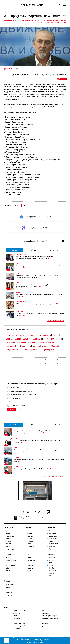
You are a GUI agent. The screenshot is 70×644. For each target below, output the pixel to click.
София (54, 346)
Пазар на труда (10, 549)
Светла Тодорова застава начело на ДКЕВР (36, 497)
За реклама (17, 608)
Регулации (19, 283)
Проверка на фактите (20, 611)
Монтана (10, 342)
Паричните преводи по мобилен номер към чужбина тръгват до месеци (40, 295)
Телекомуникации (11, 560)
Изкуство (30, 568)
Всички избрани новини (56, 321)
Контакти (16, 616)
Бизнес (29, 527)
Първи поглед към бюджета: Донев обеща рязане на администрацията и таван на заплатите (35, 257)
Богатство (30, 563)
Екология (52, 546)
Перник (32, 342)
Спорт (29, 571)
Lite (27, 554)
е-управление (10, 563)
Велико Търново (43, 335)
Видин (56, 335)
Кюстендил (49, 339)
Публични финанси (21, 254)
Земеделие (9, 544)
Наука (29, 558)
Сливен (36, 346)
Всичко (7, 581)
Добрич (27, 339)
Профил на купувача (19, 623)
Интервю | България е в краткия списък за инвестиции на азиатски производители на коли (37, 276)
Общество (52, 527)
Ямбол (54, 349)
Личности (30, 566)
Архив (20, 410)
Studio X (41, 641)
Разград (9, 346)
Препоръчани (54, 250)
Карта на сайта (46, 613)
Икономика (9, 527)
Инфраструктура (20, 311)
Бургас (23, 335)
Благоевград (12, 335)
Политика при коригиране (49, 616)
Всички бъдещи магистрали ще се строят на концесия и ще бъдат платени (40, 267)
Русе (17, 346)
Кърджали (37, 339)
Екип (43, 611)
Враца (9, 339)
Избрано (18, 264)
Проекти (51, 554)
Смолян (46, 346)
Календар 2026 (53, 558)
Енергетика (33, 493)
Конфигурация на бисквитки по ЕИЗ (24, 626)
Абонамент (17, 613)
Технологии (9, 554)
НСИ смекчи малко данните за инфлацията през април (37, 304)
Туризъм (8, 546)
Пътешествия (31, 560)
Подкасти (52, 560)
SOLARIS (52, 573)
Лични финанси (54, 533)
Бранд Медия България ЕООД (50, 618)
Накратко (17, 457)
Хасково (36, 349)
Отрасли (18, 273)
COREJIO (52, 566)
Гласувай (12, 410)
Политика (52, 531)
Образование (53, 539)
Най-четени (34, 250)
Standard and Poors (12, 206)
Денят (16, 429)
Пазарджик (21, 342)
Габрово (17, 339)
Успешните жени (54, 571)
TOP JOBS (52, 576)
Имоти (29, 544)
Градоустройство (54, 544)
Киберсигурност (10, 566)
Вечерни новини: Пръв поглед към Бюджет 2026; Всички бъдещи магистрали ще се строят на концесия (37, 432)
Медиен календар (19, 629)
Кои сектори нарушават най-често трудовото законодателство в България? (34, 286)
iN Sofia (51, 568)
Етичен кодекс (18, 618)
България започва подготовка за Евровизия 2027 (33, 469)
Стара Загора (12, 349)
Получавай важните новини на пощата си (33, 517)
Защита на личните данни (49, 608)
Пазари (30, 539)
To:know (8, 590)
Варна (31, 335)
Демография (53, 536)
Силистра (26, 346)
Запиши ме (53, 518)
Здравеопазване (54, 541)
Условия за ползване (48, 621)
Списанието (9, 592)
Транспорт (9, 541)
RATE (51, 563)
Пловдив (50, 342)
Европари (8, 533)
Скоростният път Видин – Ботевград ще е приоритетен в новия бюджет (40, 314)
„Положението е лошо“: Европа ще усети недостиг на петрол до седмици (37, 441)
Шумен (46, 349)
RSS (50, 512)
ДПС (24, 206)
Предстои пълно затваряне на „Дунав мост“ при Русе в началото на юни (39, 460)
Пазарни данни (10, 595)
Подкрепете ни (46, 623)
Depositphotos (39, 643)
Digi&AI (8, 558)
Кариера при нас (18, 621)
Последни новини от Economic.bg (55, 476)
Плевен (40, 342)
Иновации (30, 536)
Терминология (10, 585)
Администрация (54, 549)
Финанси (30, 541)
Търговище (25, 349)
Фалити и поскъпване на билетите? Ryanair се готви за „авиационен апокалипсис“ (39, 451)
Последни (14, 250)
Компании (17, 448)
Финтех (18, 292)
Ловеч (59, 339)
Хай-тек (8, 568)
